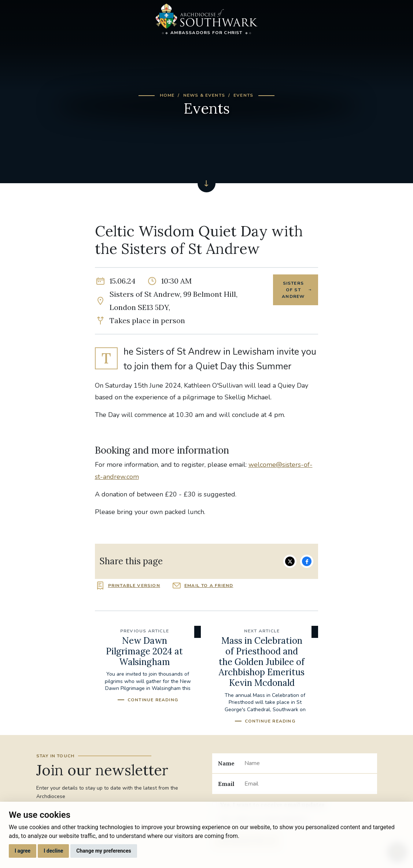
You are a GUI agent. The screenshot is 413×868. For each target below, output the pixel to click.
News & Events (204, 95)
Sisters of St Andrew (293, 290)
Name (226, 763)
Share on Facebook (307, 561)
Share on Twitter (290, 561)
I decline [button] (53, 851)
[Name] (308, 763)
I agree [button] (23, 851)
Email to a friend (209, 586)
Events (243, 95)
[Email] (308, 784)
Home (167, 95)
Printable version (134, 586)
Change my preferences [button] (104, 851)
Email (226, 784)
